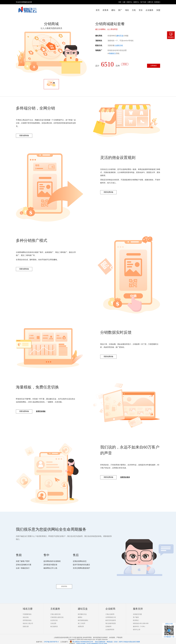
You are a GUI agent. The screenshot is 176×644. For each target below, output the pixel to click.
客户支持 (143, 2)
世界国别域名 (27, 618)
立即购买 (152, 66)
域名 (127, 10)
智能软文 (113, 53)
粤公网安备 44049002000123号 (84, 639)
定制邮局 (108, 624)
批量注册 (26, 624)
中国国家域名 (27, 612)
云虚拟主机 (119, 45)
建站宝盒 (120, 36)
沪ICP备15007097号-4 (51, 639)
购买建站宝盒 (82, 612)
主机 (134, 10)
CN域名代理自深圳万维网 (131, 639)
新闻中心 (136, 2)
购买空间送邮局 (111, 618)
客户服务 (136, 615)
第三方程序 (82, 621)
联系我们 (157, 2)
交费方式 (150, 2)
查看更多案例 (129, 480)
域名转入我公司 (28, 621)
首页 (98, 10)
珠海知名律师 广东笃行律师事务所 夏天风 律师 (92, 641)
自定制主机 (54, 618)
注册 (124, 2)
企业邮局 (110, 606)
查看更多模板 (45, 414)
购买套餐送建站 (83, 618)
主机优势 (53, 621)
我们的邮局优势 (111, 621)
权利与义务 (137, 627)
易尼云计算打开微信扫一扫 (169, 630)
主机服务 (55, 606)
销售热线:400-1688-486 (141, 621)
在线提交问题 (137, 612)
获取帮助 (64, 584)
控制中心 (129, 2)
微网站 (80, 615)
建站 (113, 10)
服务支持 (138, 606)
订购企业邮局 (110, 612)
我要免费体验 (25, 137)
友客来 (105, 10)
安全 (141, 10)
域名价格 (26, 615)
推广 (120, 10)
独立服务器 (54, 624)
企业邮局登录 (110, 627)
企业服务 (149, 10)
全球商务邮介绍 (111, 615)
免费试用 (81, 624)
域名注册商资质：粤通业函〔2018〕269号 (109, 639)
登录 (120, 2)
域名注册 (28, 606)
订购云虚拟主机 (55, 612)
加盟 (158, 10)
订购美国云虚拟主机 (57, 615)
